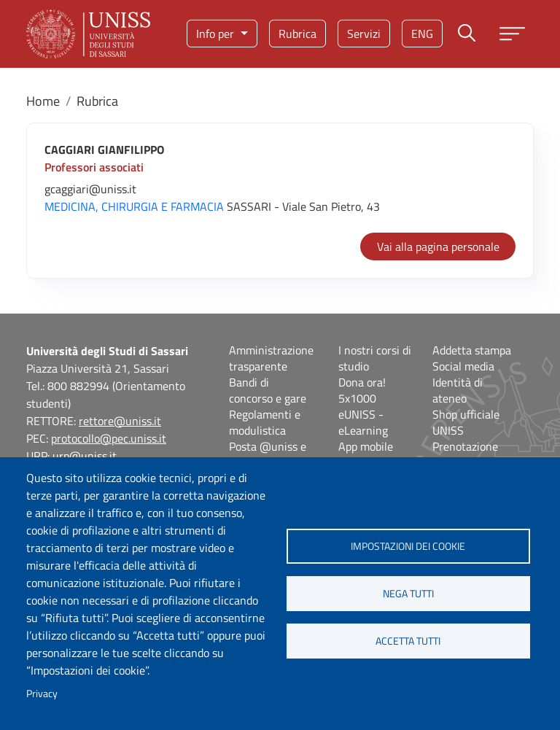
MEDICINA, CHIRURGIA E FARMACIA (134, 206)
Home (43, 101)
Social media (463, 366)
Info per (217, 34)
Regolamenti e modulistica (265, 422)
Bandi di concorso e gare (268, 390)
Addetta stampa (472, 350)
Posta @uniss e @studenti (268, 454)
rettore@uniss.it (120, 421)
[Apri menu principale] (512, 34)
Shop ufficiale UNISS (466, 422)
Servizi (364, 34)
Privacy (42, 694)
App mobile (366, 446)
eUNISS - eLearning (363, 422)
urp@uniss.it (85, 456)
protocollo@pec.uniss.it (109, 438)
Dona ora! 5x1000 (362, 390)
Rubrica (297, 34)
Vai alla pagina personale (438, 246)
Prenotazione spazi (465, 454)
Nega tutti (408, 594)
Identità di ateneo (458, 390)
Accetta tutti (408, 641)
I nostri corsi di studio (375, 358)
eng (422, 34)
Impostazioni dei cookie (408, 546)
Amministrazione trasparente (271, 358)
